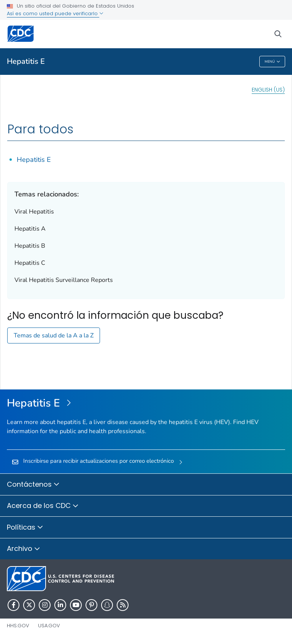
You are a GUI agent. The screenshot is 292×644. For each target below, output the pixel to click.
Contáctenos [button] (33, 485)
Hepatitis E (26, 61)
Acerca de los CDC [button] (43, 506)
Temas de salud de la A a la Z (54, 335)
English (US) (268, 90)
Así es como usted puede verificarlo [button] (55, 13)
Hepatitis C (30, 263)
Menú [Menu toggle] (272, 62)
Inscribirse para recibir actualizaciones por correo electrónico (98, 461)
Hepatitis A (30, 229)
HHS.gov (18, 626)
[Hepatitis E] (146, 403)
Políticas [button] (25, 528)
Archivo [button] (24, 549)
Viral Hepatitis (34, 212)
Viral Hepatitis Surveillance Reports (64, 280)
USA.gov (49, 626)
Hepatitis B (30, 246)
